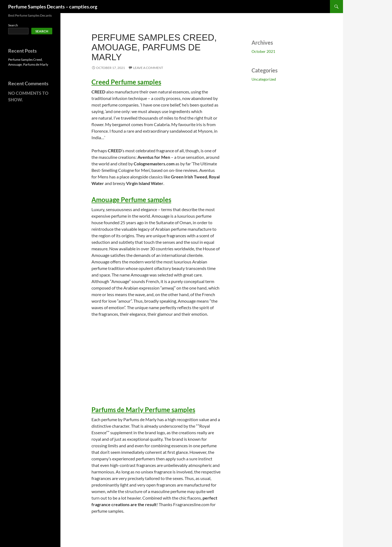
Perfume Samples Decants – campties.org (53, 7)
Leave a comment (148, 68)
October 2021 (263, 51)
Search (13, 25)
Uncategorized (264, 79)
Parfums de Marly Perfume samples (143, 410)
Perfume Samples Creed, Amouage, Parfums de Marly (154, 47)
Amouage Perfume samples (131, 200)
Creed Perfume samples (126, 82)
